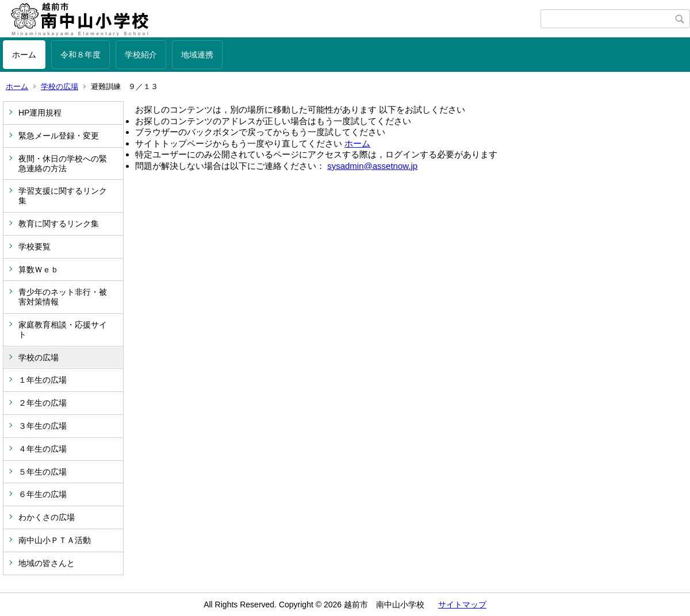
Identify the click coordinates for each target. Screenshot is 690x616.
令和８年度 (80, 55)
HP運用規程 (40, 113)
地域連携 (197, 55)
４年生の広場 (43, 449)
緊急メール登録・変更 (59, 136)
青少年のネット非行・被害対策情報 (63, 297)
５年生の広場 (43, 472)
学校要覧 (34, 247)
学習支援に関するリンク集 (63, 196)
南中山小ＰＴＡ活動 (55, 540)
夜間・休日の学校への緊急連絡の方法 (63, 163)
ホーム (24, 55)
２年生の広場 (43, 403)
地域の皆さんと (47, 563)
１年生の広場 (43, 380)
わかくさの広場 (47, 517)
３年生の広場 (43, 426)
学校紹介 (141, 55)
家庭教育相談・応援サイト (63, 330)
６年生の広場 (43, 494)
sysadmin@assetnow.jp (372, 166)
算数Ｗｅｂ (39, 269)
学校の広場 (60, 86)
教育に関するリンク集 (59, 224)
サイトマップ (462, 605)
